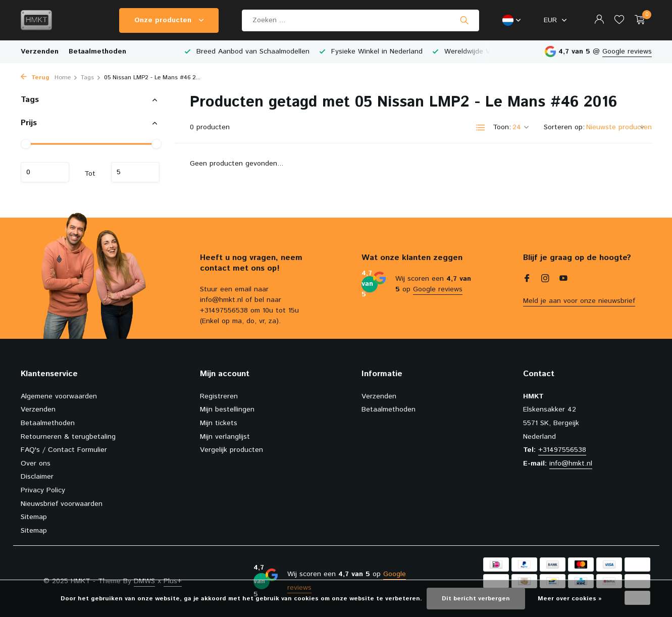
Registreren (219, 396)
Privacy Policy (43, 490)
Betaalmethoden (97, 52)
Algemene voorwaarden (59, 396)
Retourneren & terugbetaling (68, 437)
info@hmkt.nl (571, 464)
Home (66, 78)
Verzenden (40, 52)
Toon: (502, 127)
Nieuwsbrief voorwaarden (62, 504)
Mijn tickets (219, 423)
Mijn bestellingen (227, 409)
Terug (35, 78)
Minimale (45, 172)
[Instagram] (545, 280)
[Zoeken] (360, 20)
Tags (91, 78)
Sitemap (34, 517)
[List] (481, 128)
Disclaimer (37, 477)
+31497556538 (562, 450)
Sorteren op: (564, 127)
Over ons (36, 464)
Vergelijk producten (231, 450)
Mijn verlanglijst (225, 437)
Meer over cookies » (570, 599)
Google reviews (627, 52)
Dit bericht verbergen (476, 599)
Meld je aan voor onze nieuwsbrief (579, 301)
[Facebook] (527, 280)
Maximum (135, 172)
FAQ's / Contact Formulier (64, 450)
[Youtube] (563, 280)
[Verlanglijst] (619, 20)
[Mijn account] (599, 20)
